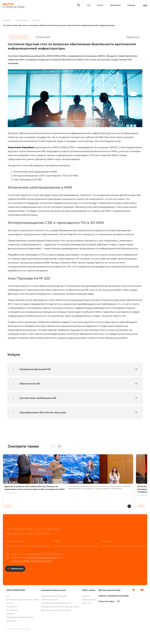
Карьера (131, 5)
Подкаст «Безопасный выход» (114, 596)
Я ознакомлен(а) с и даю (34, 559)
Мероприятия (89, 600)
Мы (89, 5)
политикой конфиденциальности (42, 557)
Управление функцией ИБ (54, 596)
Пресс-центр (22, 20)
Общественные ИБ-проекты (20, 617)
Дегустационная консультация (56, 610)
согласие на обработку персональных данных (31, 561)
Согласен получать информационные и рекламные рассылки (36, 554)
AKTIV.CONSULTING (19, 37)
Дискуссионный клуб (109, 590)
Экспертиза (115, 5)
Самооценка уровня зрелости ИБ (22, 600)
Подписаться (17, 569)
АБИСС (8, 506)
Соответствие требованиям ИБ (56, 603)
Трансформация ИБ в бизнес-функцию (60, 607)
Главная (7, 20)
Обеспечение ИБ (50, 600)
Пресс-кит (87, 603)
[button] (59, 446)
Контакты (11, 621)
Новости (37, 20)
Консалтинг (12, 607)
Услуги (100, 5)
